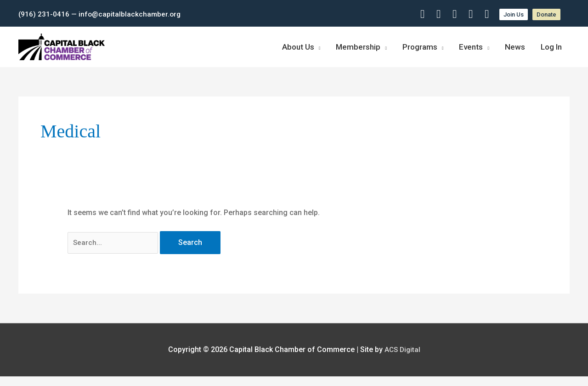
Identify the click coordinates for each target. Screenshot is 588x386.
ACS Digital (402, 360)
